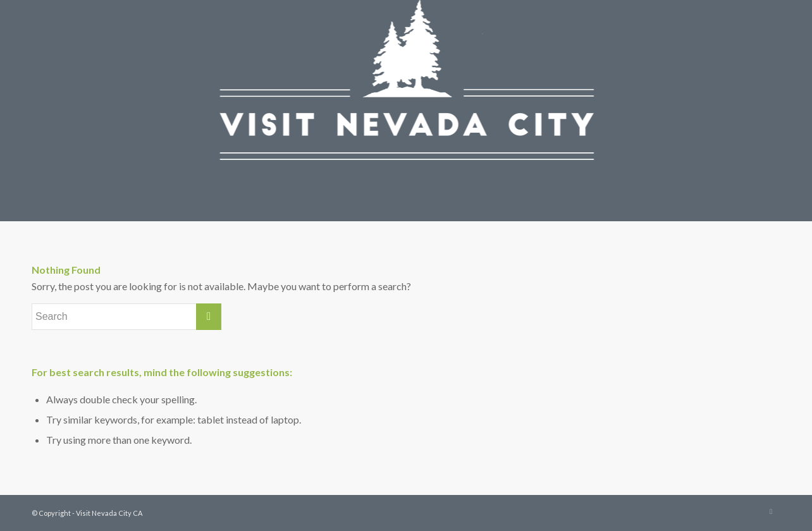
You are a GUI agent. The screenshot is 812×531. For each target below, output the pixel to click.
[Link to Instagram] (771, 511)
